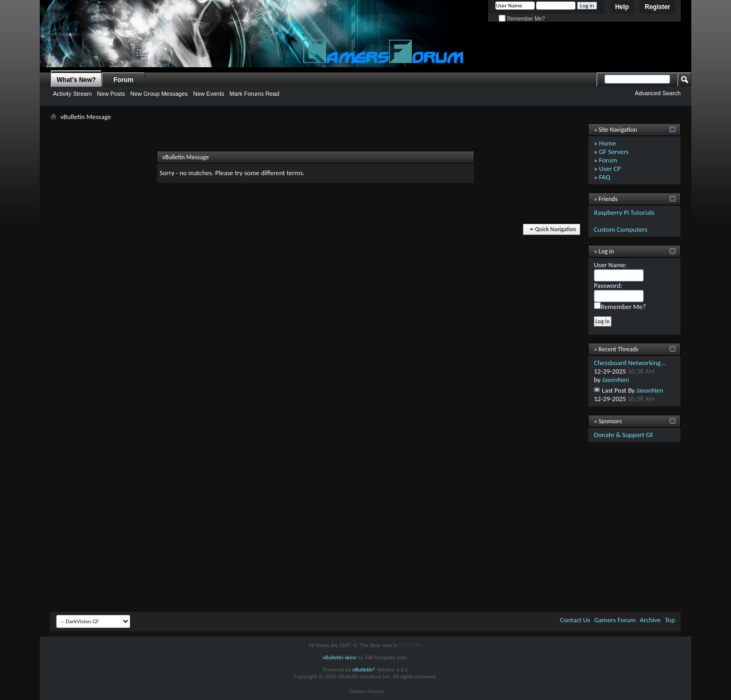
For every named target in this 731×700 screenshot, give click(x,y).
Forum (124, 80)
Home (608, 143)
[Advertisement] (366, 530)
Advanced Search (658, 93)
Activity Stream (72, 94)
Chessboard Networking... (630, 363)
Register (657, 7)
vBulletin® (364, 670)
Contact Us (575, 620)
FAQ (605, 177)
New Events (209, 94)
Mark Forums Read (254, 94)
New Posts (111, 94)
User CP (610, 169)
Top (670, 620)
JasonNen (616, 380)
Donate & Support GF (624, 435)
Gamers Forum (615, 620)
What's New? (76, 80)
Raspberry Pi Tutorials (624, 212)
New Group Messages (159, 94)
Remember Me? (522, 19)
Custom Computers (621, 229)
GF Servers (614, 152)
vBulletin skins (339, 657)
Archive (650, 620)
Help (622, 7)
